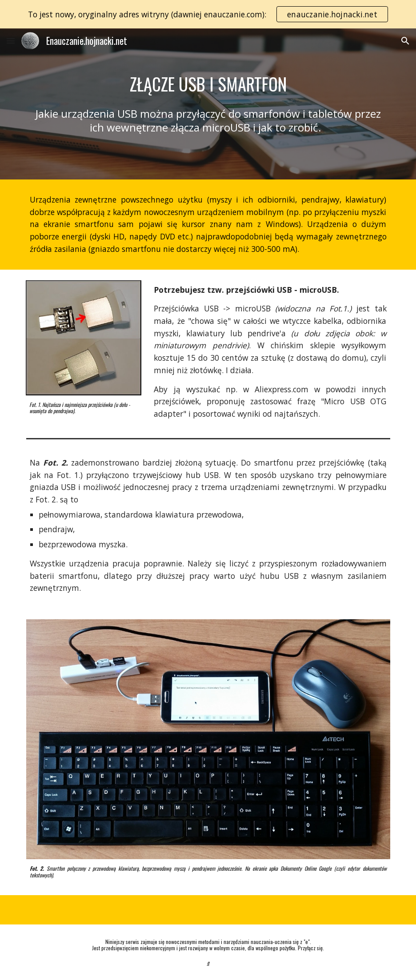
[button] (11, 41)
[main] (208, 84)
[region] (208, 14)
